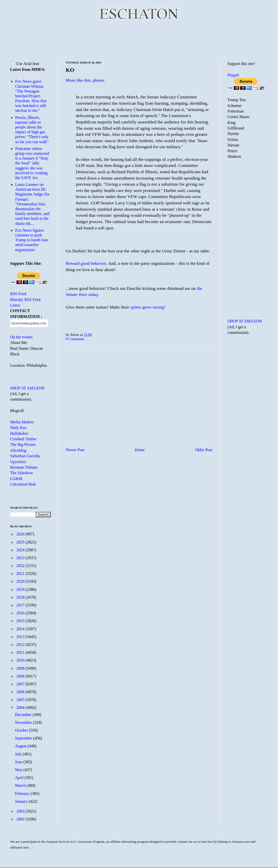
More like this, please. (85, 80)
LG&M (16, 479)
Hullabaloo (19, 433)
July (19, 754)
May (19, 770)
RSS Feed (18, 294)
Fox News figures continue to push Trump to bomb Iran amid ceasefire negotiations (32, 240)
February (23, 794)
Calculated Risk (23, 484)
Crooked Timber (23, 439)
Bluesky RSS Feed (25, 300)
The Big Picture (23, 444)
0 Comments (75, 339)
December (24, 715)
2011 (21, 652)
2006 (21, 692)
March (21, 785)
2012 (21, 645)
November (24, 722)
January (22, 801)
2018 (21, 597)
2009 (21, 668)
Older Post (204, 450)
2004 (21, 708)
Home (140, 450)
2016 (21, 613)
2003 (21, 811)
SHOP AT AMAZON (27, 388)
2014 (21, 629)
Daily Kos (18, 428)
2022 (21, 566)
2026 (21, 534)
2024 (21, 550)
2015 (21, 621)
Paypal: (234, 75)
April (20, 778)
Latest (15, 305)
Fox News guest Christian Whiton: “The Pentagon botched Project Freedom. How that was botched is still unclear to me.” (31, 96)
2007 (21, 684)
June (19, 762)
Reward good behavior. (86, 263)
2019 (21, 589)
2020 (21, 581)
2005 (21, 700)
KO (70, 70)
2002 (21, 819)
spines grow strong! (148, 307)
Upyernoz (18, 462)
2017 (21, 605)
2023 (21, 558)
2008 (21, 676)
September (24, 738)
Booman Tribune (24, 467)
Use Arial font (25, 64)
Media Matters (22, 422)
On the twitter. (22, 337)
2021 (21, 573)
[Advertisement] (139, 40)
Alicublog (18, 450)
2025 (21, 542)
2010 (21, 660)
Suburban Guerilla (25, 456)
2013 (21, 637)
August (21, 746)
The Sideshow (22, 473)
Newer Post (75, 450)
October (22, 730)
